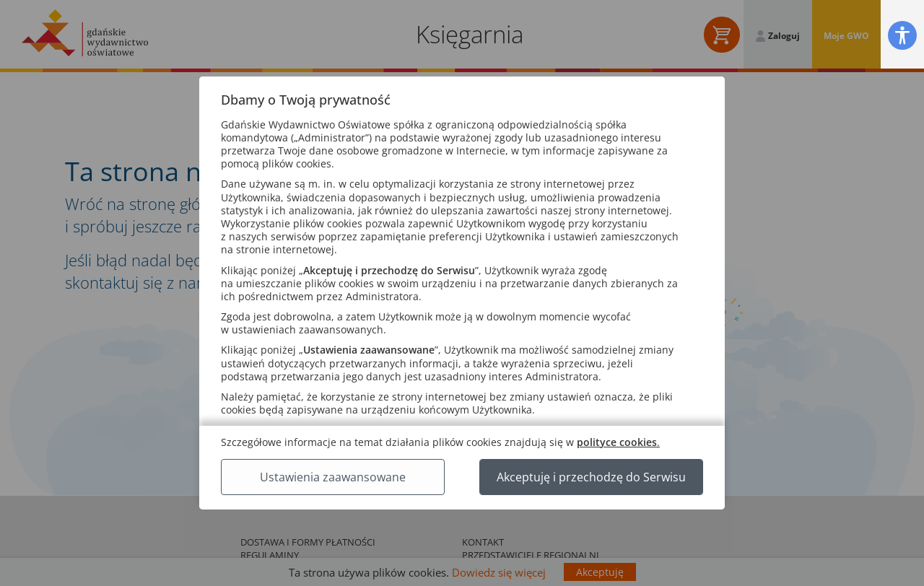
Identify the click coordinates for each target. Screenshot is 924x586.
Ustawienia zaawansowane (333, 477)
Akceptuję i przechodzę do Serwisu (591, 477)
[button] (902, 35)
